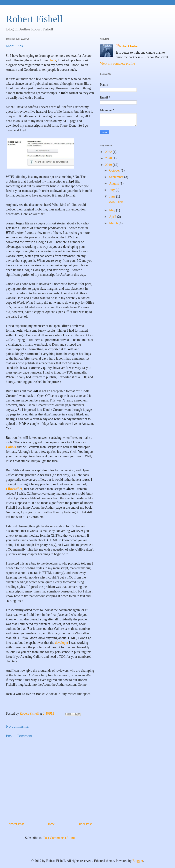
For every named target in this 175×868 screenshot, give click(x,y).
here (53, 60)
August (114, 183)
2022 (109, 152)
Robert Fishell (34, 19)
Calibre (11, 447)
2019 (109, 165)
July (112, 190)
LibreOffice (14, 489)
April (113, 217)
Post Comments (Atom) (59, 838)
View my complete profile (117, 63)
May (113, 210)
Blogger (138, 861)
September (117, 177)
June (113, 196)
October (115, 170)
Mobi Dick (116, 202)
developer (62, 643)
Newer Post (16, 824)
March (114, 223)
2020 (109, 158)
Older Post (85, 824)
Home (51, 824)
